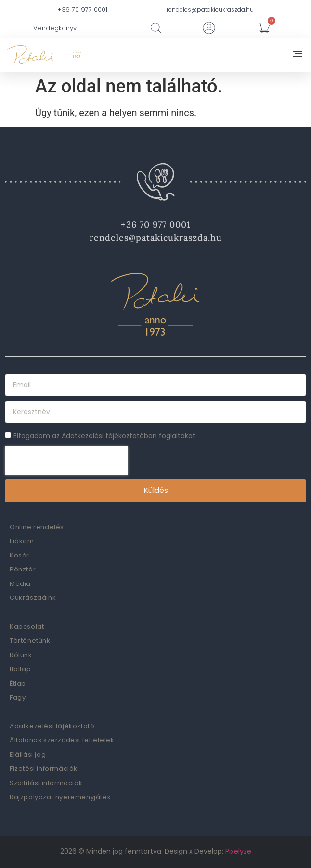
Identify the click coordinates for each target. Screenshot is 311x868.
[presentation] (66, 461)
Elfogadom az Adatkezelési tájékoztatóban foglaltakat (104, 436)
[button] (298, 55)
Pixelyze (238, 851)
